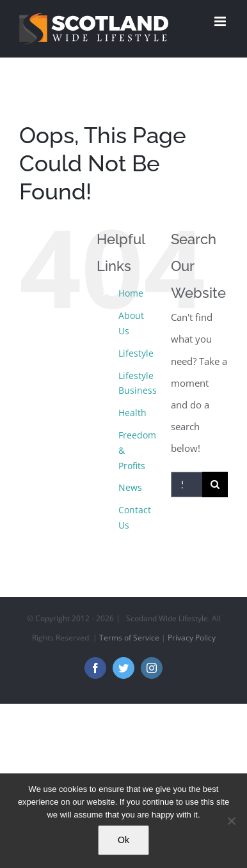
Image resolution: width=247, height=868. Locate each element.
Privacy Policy (192, 638)
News (130, 487)
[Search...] (187, 484)
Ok (124, 840)
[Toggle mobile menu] (221, 21)
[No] (231, 821)
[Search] (215, 484)
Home (131, 293)
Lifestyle (136, 353)
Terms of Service (129, 638)
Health (132, 413)
